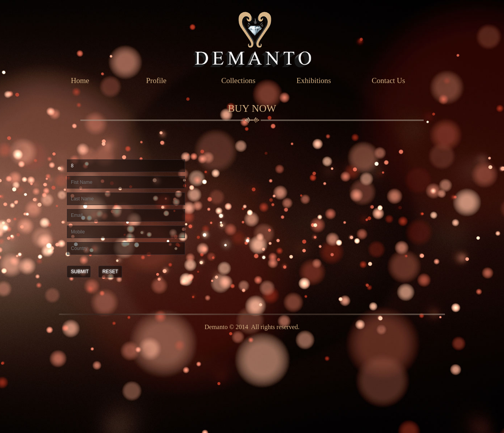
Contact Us (388, 80)
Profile (156, 80)
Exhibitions (314, 80)
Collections (238, 80)
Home (80, 80)
